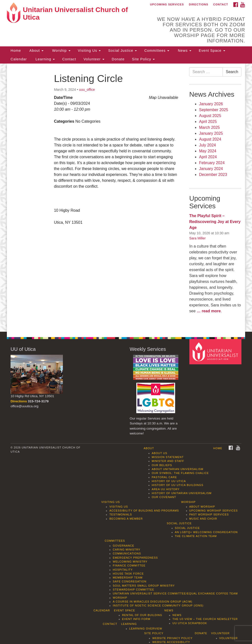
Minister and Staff (168, 461)
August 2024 (210, 139)
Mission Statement (168, 457)
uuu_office (87, 90)
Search (232, 72)
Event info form (136, 619)
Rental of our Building (142, 615)
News (184, 51)
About (36, 51)
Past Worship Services (209, 514)
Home (16, 51)
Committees (157, 51)
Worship (61, 51)
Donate (118, 59)
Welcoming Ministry (130, 562)
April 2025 (208, 122)
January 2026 (211, 104)
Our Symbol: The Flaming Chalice (180, 473)
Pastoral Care (164, 477)
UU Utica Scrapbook (190, 623)
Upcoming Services (167, 4)
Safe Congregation (130, 581)
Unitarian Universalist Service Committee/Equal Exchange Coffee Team (175, 593)
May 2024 (208, 151)
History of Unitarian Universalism (182, 493)
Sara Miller (197, 238)
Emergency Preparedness (135, 558)
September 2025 (213, 110)
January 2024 (211, 169)
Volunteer (94, 59)
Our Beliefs (162, 465)
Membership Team (128, 578)
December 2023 (213, 175)
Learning (44, 59)
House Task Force (128, 574)
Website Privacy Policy (172, 638)
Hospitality (123, 570)
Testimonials (121, 514)
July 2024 (207, 145)
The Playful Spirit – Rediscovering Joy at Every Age (215, 222)
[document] (126, 198)
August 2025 (210, 116)
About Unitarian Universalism (178, 469)
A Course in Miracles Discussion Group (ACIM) (153, 602)
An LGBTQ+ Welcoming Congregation (206, 532)
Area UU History (166, 489)
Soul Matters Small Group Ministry (144, 586)
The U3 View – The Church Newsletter (205, 619)
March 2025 (209, 127)
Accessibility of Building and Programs (144, 511)
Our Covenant (164, 497)
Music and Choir (203, 519)
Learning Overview (146, 629)
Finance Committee (129, 565)
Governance (123, 546)
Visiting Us (89, 51)
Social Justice (122, 51)
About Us (160, 453)
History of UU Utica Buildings (178, 485)
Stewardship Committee (133, 590)
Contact (221, 4)
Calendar (19, 59)
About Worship (202, 507)
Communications (127, 553)
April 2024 (208, 157)
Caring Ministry (126, 550)
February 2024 (212, 163)
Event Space (212, 51)
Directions (199, 4)
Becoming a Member (126, 519)
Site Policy (143, 59)
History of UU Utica (169, 481)
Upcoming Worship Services (214, 511)
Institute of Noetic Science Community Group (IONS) (158, 605)
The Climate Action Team (196, 536)
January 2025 (211, 133)
